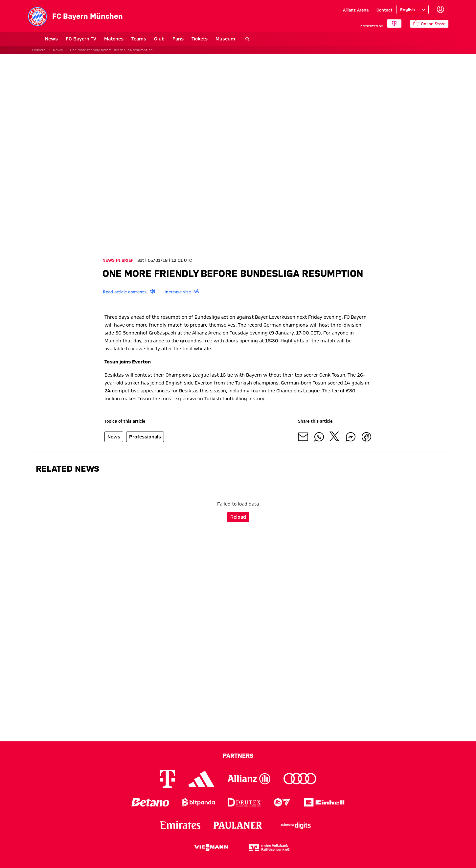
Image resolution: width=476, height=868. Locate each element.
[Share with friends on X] (335, 437)
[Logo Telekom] (167, 779)
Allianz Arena (356, 10)
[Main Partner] (394, 24)
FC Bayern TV (64, 39)
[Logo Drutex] (244, 802)
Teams (122, 39)
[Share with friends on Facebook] (366, 437)
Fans (161, 39)
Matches (97, 39)
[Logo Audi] (300, 779)
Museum (208, 39)
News (34, 39)
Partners (238, 756)
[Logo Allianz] (249, 779)
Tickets (182, 39)
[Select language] (413, 10)
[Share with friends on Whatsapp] (319, 437)
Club (142, 39)
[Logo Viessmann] (211, 847)
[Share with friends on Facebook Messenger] (351, 437)
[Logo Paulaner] (238, 825)
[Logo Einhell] (324, 802)
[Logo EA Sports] (282, 802)
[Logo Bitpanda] (199, 802)
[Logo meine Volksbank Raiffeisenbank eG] (269, 847)
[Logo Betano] (150, 802)
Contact (385, 10)
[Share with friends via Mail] (303, 437)
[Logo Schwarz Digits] (296, 825)
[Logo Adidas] (201, 779)
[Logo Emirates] (180, 825)
